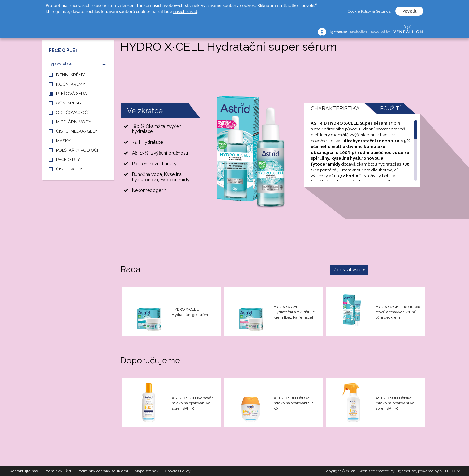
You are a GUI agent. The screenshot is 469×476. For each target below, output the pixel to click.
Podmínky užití (58, 471)
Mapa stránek (147, 471)
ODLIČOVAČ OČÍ (72, 112)
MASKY (63, 141)
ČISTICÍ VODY (69, 169)
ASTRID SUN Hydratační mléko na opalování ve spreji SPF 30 (193, 403)
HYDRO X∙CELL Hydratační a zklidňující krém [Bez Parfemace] (295, 312)
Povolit (409, 11)
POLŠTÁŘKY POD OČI (77, 150)
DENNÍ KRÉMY (71, 75)
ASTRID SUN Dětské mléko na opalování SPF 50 (294, 403)
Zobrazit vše (347, 270)
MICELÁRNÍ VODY (74, 122)
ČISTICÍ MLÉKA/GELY (77, 131)
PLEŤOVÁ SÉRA (71, 94)
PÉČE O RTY (68, 160)
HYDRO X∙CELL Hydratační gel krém (190, 312)
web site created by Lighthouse (388, 471)
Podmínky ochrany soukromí (103, 471)
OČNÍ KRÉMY (69, 103)
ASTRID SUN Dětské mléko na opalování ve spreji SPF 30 (395, 403)
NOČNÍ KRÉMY (71, 84)
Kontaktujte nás (24, 471)
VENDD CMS (451, 471)
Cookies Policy (178, 471)
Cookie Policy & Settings (369, 11)
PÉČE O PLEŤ (64, 50)
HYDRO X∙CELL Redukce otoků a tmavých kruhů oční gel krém (398, 312)
